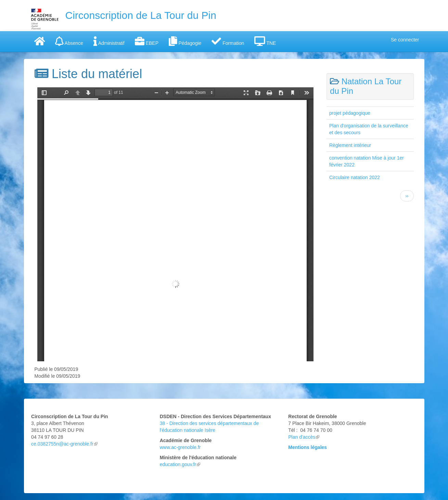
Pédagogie (185, 41)
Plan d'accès (304, 437)
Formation (228, 41)
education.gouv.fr (180, 464)
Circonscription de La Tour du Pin (141, 15)
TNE (265, 41)
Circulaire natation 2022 (355, 177)
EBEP (147, 41)
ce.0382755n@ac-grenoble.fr (62, 444)
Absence (69, 41)
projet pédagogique (350, 113)
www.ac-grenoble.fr (180, 447)
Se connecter (405, 40)
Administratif (109, 41)
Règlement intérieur (350, 145)
